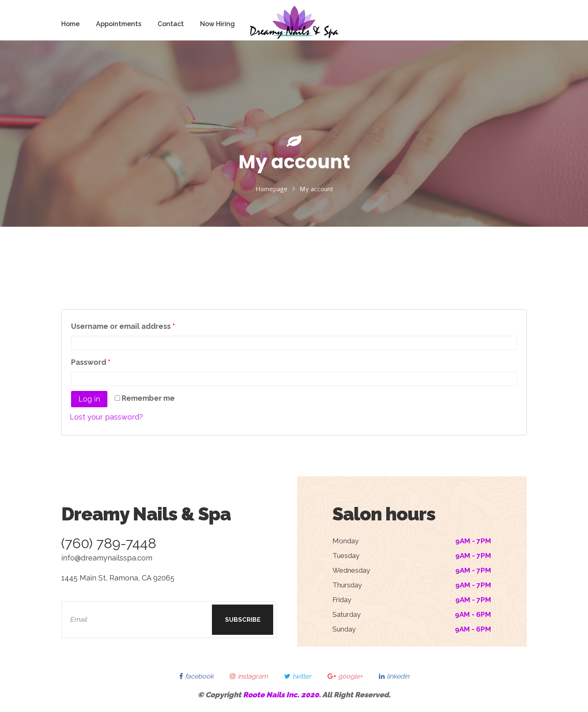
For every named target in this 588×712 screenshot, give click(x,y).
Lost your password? (106, 417)
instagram (249, 676)
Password (91, 362)
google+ (345, 676)
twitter (298, 676)
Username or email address (123, 326)
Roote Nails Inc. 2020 (281, 695)
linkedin (394, 676)
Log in (89, 399)
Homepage (272, 189)
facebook (196, 676)
